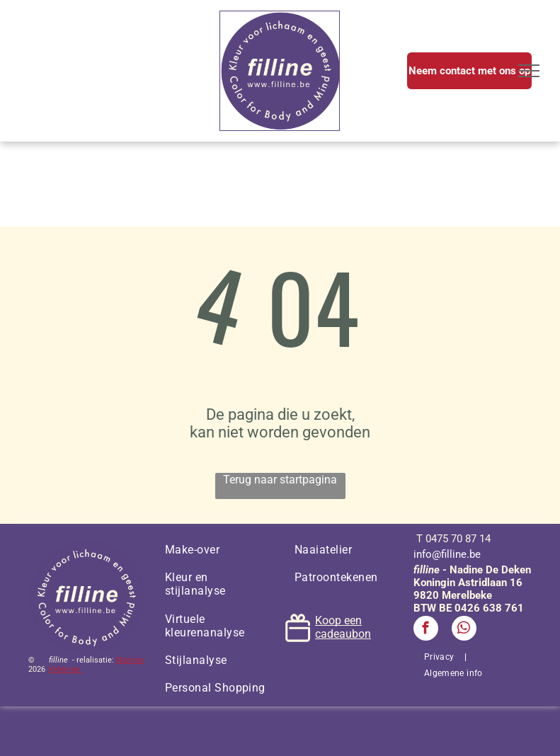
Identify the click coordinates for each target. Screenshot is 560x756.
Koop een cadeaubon (343, 627)
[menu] (529, 71)
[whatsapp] (464, 630)
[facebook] (426, 630)
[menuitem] (216, 550)
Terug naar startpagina (280, 480)
